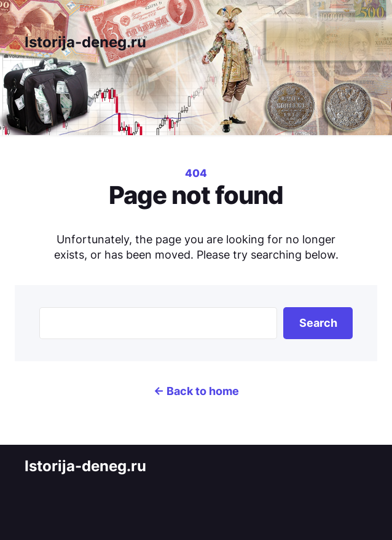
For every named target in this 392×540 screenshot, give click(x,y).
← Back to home (196, 391)
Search (318, 323)
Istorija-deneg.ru (85, 42)
